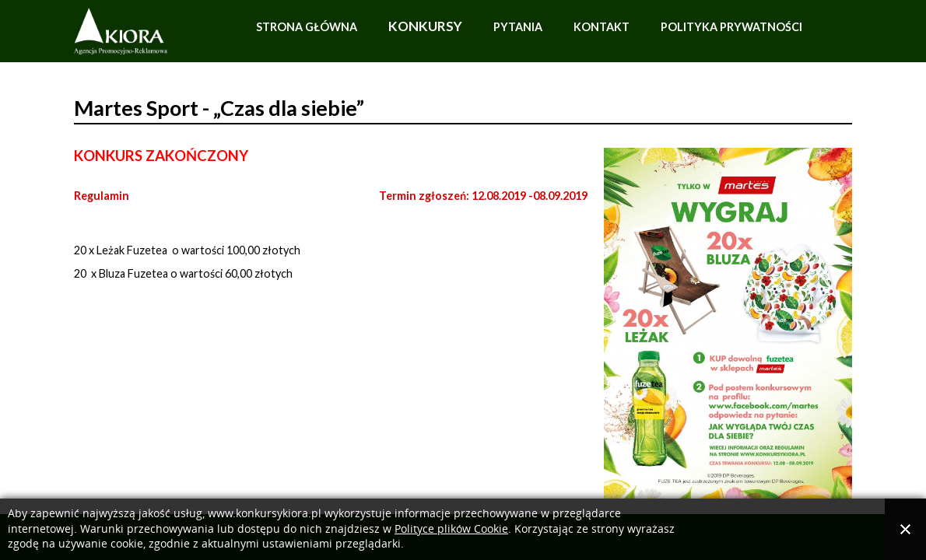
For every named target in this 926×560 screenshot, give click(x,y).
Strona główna (307, 27)
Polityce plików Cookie (451, 529)
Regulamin (102, 196)
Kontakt (602, 27)
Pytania (518, 27)
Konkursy (425, 26)
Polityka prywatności (731, 27)
